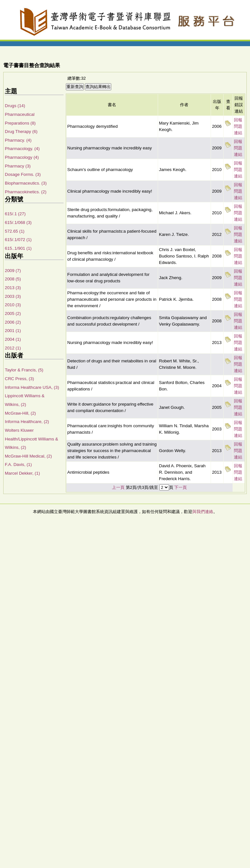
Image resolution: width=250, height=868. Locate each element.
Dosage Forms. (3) (23, 174)
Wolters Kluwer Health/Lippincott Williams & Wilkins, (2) (31, 439)
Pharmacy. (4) (18, 140)
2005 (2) (13, 313)
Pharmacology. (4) (22, 149)
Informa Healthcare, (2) (27, 422)
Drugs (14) (15, 106)
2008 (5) (13, 279)
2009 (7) (13, 271)
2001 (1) (13, 331)
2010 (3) (13, 305)
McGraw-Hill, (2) (20, 413)
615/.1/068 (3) (18, 222)
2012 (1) (13, 348)
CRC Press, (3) (19, 379)
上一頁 (118, 487)
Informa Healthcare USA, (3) (32, 387)
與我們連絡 (203, 512)
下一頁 (180, 487)
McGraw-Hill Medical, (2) (28, 456)
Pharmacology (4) (22, 157)
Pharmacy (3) (18, 166)
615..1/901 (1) (18, 248)
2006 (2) (13, 322)
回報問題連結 (238, 126)
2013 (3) (13, 288)
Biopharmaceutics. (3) (26, 183)
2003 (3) (13, 296)
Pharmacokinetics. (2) (26, 192)
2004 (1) (13, 339)
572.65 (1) (15, 231)
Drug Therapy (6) (21, 131)
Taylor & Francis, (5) (24, 370)
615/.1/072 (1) (18, 240)
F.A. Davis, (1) (18, 464)
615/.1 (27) (15, 214)
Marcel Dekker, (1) (22, 473)
